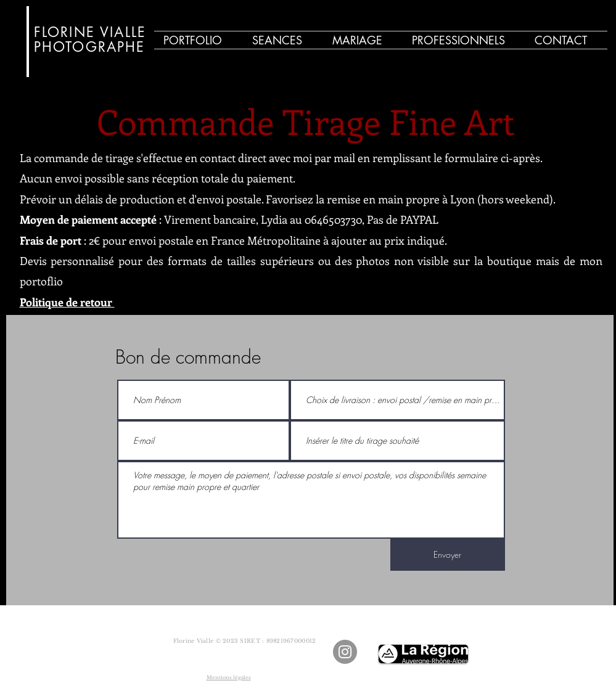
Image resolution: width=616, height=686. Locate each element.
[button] (283, 40)
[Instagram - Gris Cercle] (345, 652)
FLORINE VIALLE (90, 32)
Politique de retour (67, 302)
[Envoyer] (448, 555)
